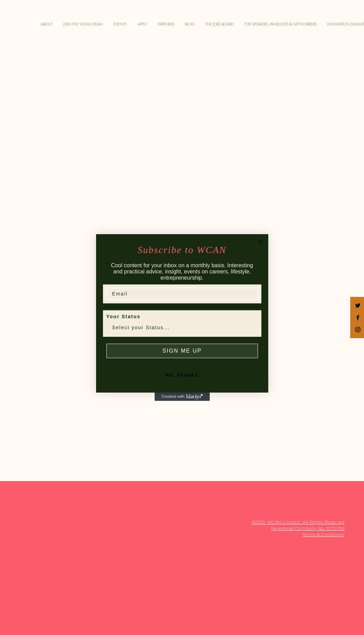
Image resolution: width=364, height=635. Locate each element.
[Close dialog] (261, 242)
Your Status (124, 316)
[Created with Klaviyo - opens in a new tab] (182, 397)
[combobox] (180, 327)
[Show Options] (251, 327)
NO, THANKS (182, 375)
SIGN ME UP (182, 351)
